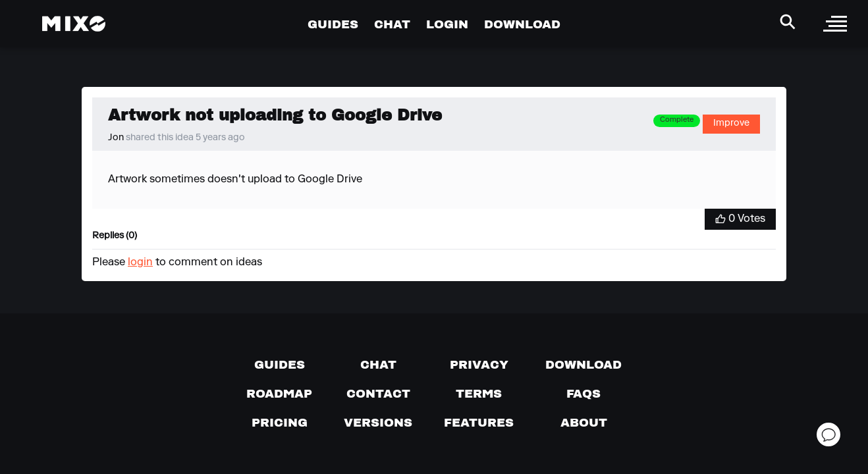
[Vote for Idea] (740, 219)
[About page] (584, 423)
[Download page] (583, 365)
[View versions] (378, 423)
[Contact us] (378, 394)
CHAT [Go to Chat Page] (392, 24)
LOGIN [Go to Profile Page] (447, 24)
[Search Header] (788, 22)
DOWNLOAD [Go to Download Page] (522, 24)
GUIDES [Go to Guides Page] (333, 24)
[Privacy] (479, 365)
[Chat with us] (378, 365)
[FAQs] (583, 394)
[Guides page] (280, 365)
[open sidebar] (835, 24)
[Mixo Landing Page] (74, 24)
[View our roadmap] (279, 394)
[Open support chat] (828, 434)
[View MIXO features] (479, 423)
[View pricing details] (280, 423)
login (140, 263)
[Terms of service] (479, 394)
